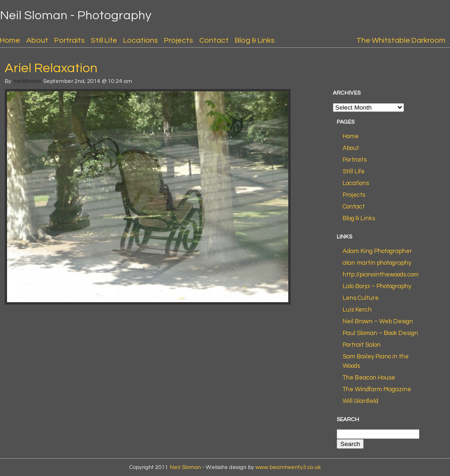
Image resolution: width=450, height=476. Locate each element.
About (37, 40)
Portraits (70, 40)
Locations (141, 40)
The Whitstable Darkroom (401, 40)
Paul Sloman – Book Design (380, 333)
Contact (214, 40)
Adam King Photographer (377, 251)
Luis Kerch (357, 310)
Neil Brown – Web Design (378, 321)
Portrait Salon (362, 345)
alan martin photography (377, 263)
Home (10, 40)
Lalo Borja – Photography (377, 286)
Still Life (104, 40)
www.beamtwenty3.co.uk (288, 467)
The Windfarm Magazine (377, 389)
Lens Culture (361, 298)
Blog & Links (255, 40)
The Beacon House (369, 378)
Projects (179, 40)
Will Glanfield (360, 401)
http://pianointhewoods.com (381, 275)
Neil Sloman (185, 467)
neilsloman (27, 81)
